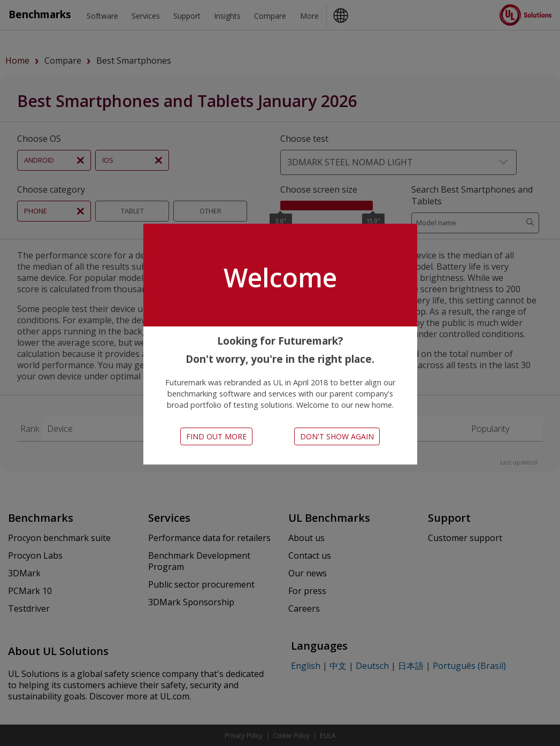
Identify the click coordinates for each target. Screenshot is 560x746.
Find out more (216, 436)
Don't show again (337, 436)
